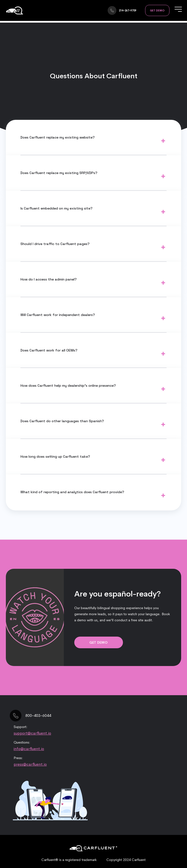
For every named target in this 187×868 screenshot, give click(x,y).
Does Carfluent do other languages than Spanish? (62, 421)
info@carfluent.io (29, 749)
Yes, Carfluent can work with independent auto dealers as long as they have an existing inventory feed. (93, 320)
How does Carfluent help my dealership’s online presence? (68, 386)
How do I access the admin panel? (49, 279)
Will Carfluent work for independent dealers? (58, 315)
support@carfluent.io (32, 733)
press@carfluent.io (30, 764)
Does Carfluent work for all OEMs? (49, 350)
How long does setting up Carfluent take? (55, 456)
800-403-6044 (38, 715)
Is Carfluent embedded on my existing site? (56, 208)
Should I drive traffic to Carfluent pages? (55, 244)
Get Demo (157, 10)
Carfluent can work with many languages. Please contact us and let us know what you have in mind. (93, 426)
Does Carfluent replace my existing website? (58, 137)
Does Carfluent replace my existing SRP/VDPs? (59, 173)
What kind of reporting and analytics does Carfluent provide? (72, 492)
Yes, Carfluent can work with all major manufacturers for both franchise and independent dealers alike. (93, 355)
